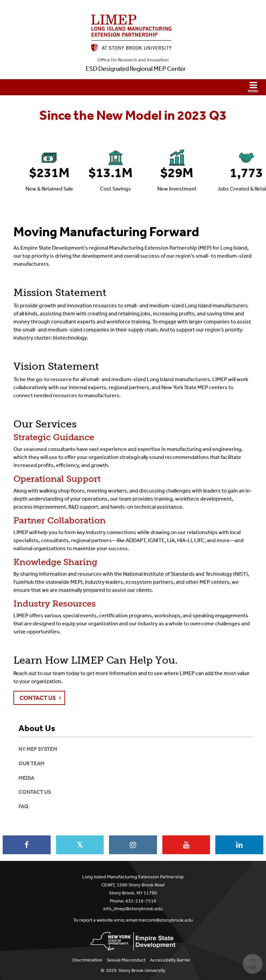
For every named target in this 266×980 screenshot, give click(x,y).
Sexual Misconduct (126, 960)
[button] (133, 87)
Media (26, 778)
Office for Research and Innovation (133, 60)
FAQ (23, 806)
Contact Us (35, 792)
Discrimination (87, 960)
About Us (37, 728)
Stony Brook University (142, 970)
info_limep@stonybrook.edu (133, 909)
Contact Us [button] (38, 698)
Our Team (32, 763)
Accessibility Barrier (170, 960)
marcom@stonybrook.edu (166, 920)
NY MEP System (38, 749)
